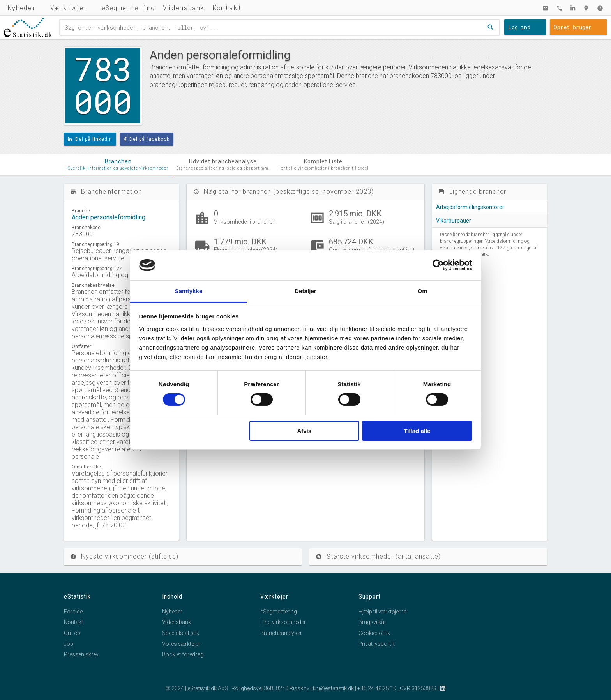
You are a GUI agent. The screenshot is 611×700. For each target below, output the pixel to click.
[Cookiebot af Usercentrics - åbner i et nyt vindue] (438, 265)
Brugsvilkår (372, 622)
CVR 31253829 (418, 688)
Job (69, 644)
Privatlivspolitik (377, 644)
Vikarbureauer (454, 221)
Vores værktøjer (181, 644)
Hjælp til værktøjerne (382, 612)
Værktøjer (69, 8)
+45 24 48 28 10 (377, 688)
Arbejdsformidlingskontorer (470, 207)
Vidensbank (184, 8)
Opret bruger (573, 27)
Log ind (519, 27)
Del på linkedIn (90, 139)
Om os (72, 633)
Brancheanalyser (281, 633)
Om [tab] (422, 291)
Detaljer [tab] (305, 291)
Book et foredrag (183, 654)
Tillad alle (417, 431)
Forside (73, 612)
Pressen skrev (81, 654)
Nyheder (22, 8)
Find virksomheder (283, 622)
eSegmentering (128, 8)
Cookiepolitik (374, 633)
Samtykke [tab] (189, 291)
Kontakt (227, 8)
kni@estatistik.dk (333, 688)
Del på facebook (147, 139)
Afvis (304, 431)
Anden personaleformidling (109, 217)
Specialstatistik (181, 633)
